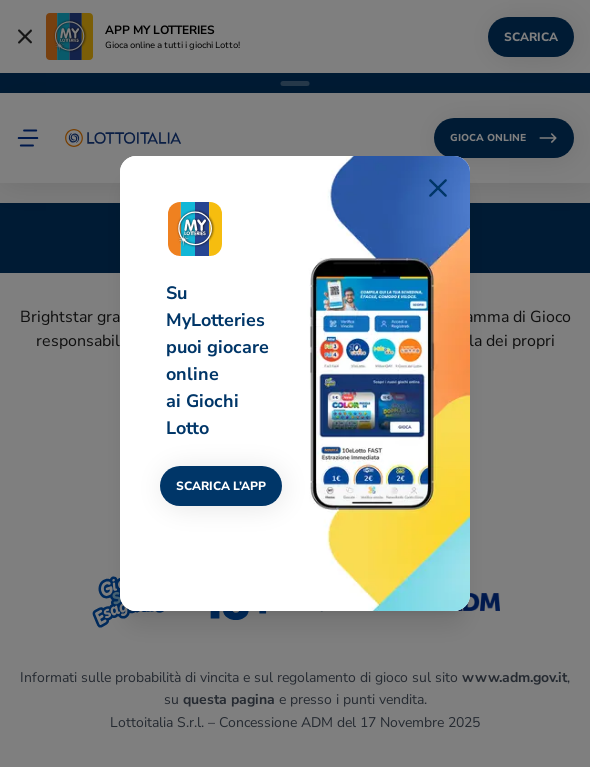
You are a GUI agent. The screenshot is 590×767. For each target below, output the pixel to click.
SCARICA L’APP (221, 486)
